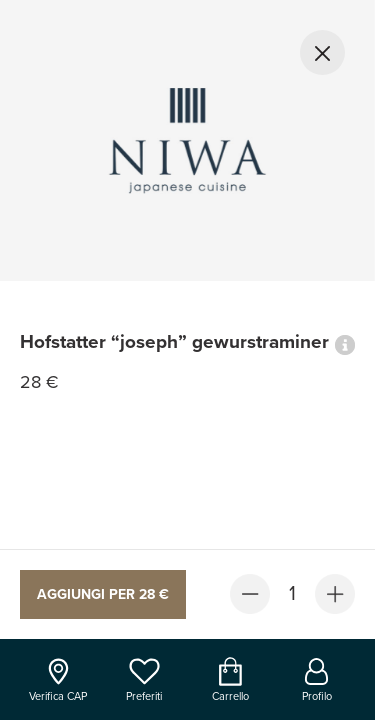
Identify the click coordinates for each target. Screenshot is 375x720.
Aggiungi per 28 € (103, 594)
